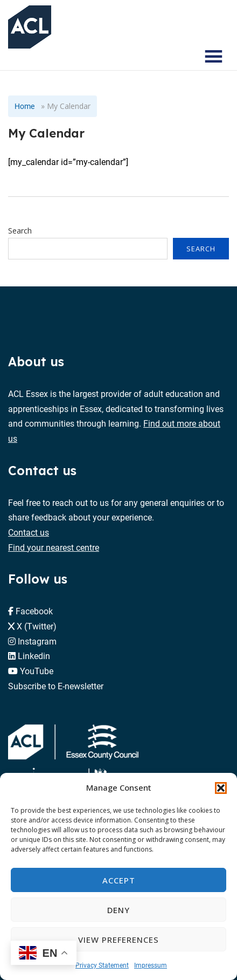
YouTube (37, 671)
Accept (119, 880)
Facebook (34, 611)
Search (20, 231)
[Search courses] (182, 57)
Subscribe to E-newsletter (56, 686)
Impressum (151, 965)
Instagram (37, 641)
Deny (119, 910)
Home (25, 106)
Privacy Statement (102, 965)
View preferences (119, 940)
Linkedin (34, 656)
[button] (221, 788)
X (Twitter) (37, 626)
